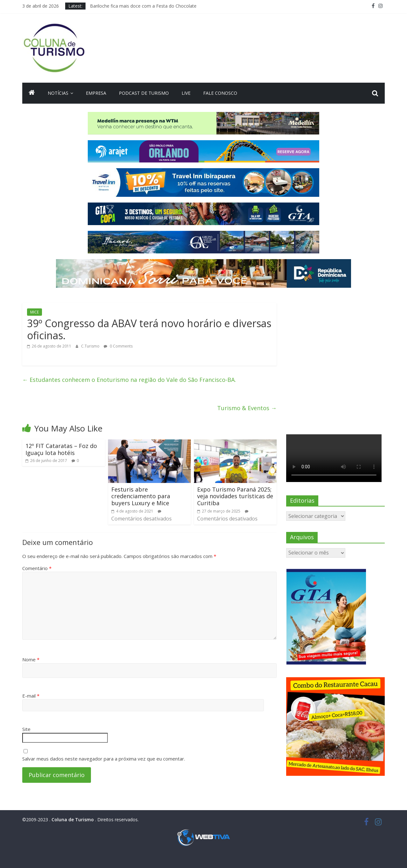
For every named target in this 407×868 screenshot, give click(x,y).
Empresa (96, 93)
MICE (34, 312)
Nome (31, 659)
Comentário (37, 568)
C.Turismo (91, 346)
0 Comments (118, 346)
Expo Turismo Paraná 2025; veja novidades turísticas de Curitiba (235, 496)
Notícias (58, 93)
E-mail (31, 696)
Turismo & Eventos (247, 408)
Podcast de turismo (144, 93)
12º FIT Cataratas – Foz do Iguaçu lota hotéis (61, 449)
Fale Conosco (220, 93)
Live (186, 93)
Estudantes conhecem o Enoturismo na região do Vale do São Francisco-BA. (129, 380)
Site (26, 729)
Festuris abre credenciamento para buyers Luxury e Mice (141, 496)
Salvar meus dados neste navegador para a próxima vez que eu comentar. (104, 759)
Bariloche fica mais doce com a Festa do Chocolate (143, 6)
